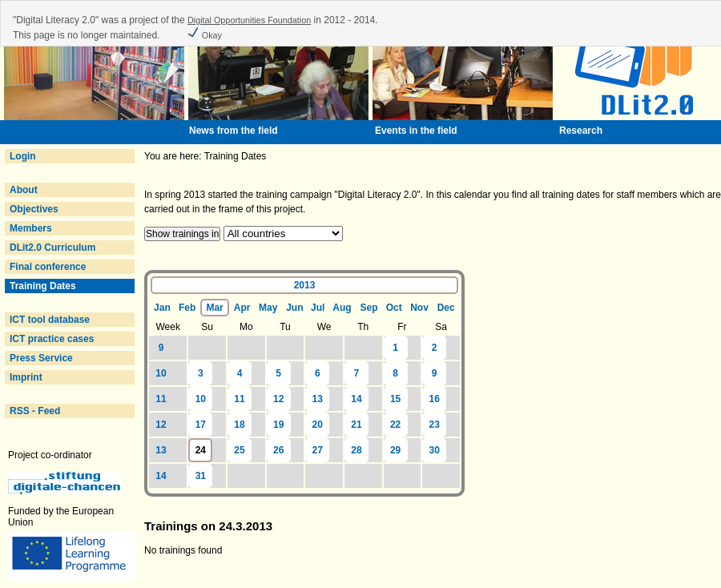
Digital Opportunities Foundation (249, 20)
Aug (342, 308)
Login (23, 156)
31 (201, 476)
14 (356, 399)
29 (395, 450)
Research (581, 131)
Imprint (26, 377)
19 (278, 425)
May (268, 308)
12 (278, 399)
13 (318, 399)
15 (395, 399)
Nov (419, 308)
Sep (369, 308)
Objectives (34, 209)
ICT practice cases (52, 339)
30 (435, 450)
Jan (162, 308)
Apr (242, 308)
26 (278, 450)
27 (318, 450)
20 (318, 425)
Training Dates (43, 286)
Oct (394, 308)
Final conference (48, 267)
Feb (187, 308)
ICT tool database (50, 320)
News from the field (234, 131)
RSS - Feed (35, 411)
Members (31, 228)
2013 (305, 285)
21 (356, 425)
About (24, 190)
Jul (318, 308)
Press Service (41, 358)
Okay (204, 35)
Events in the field (416, 131)
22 (395, 425)
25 (239, 450)
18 (239, 425)
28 (356, 450)
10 (161, 373)
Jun (294, 308)
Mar (214, 308)
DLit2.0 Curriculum (52, 248)
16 (435, 399)
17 (201, 425)
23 (435, 425)
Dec (446, 308)
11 (161, 399)
